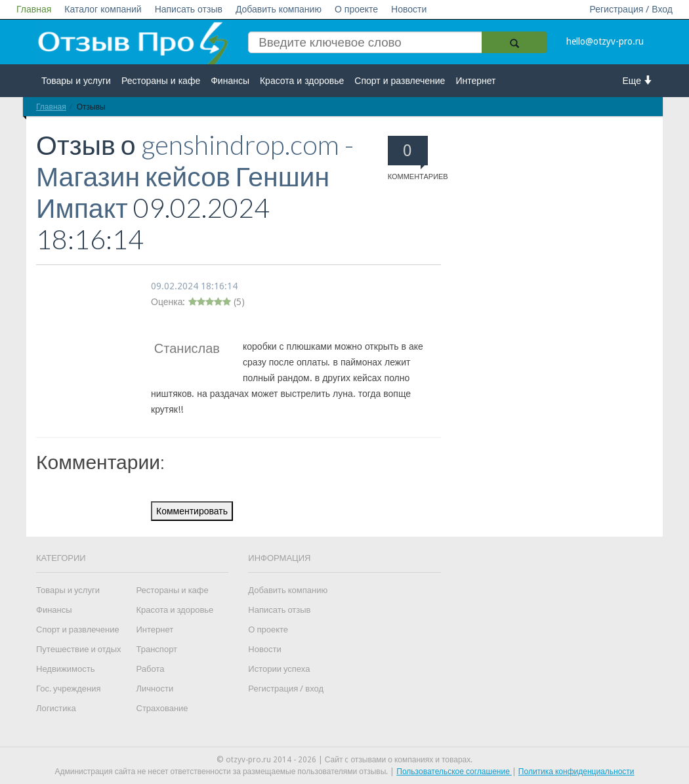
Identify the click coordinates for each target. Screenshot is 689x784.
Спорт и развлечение (400, 81)
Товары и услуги (76, 81)
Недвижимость (65, 669)
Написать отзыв (189, 9)
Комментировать (192, 511)
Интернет (475, 81)
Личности (155, 689)
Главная (34, 9)
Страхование (162, 708)
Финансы (230, 81)
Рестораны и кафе (161, 81)
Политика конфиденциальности (576, 772)
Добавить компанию (279, 9)
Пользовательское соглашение (454, 772)
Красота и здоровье (302, 81)
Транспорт (157, 649)
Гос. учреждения (68, 689)
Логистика (56, 708)
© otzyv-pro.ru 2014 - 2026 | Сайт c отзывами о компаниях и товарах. (345, 760)
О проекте (356, 9)
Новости (409, 9)
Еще (638, 80)
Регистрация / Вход (631, 9)
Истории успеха (279, 669)
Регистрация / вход (286, 689)
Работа (151, 669)
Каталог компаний (103, 9)
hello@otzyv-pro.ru (605, 41)
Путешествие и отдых (79, 649)
